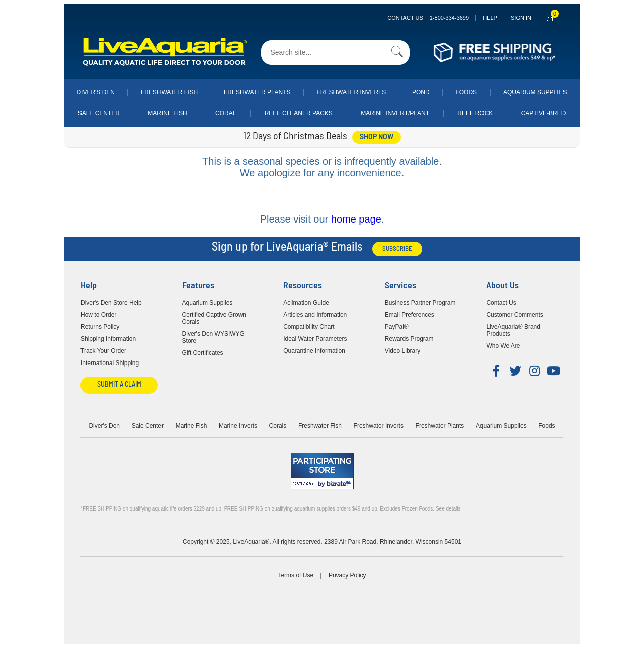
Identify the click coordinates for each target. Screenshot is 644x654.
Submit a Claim (119, 385)
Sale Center (99, 113)
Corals (278, 426)
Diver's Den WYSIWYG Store (213, 337)
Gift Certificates (203, 353)
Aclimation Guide (306, 303)
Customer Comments (514, 315)
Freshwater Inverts (351, 92)
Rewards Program (409, 339)
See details (448, 509)
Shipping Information (108, 339)
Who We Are (503, 346)
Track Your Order (103, 351)
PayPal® (397, 327)
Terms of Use (296, 575)
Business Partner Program (420, 303)
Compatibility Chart (309, 327)
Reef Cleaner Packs (299, 113)
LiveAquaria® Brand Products (513, 330)
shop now (377, 137)
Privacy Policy (347, 575)
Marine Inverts (238, 426)
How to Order (98, 315)
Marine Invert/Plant (395, 113)
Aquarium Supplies (535, 92)
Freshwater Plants (257, 92)
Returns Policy (100, 327)
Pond (421, 92)
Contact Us (428, 18)
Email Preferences (410, 315)
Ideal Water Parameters (315, 339)
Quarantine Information (314, 351)
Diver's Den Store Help (111, 303)
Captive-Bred (544, 113)
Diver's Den (96, 92)
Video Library (403, 351)
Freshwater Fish (169, 92)
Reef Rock (475, 113)
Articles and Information (315, 315)
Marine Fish (167, 113)
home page (356, 219)
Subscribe (397, 249)
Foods (466, 92)
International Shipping (110, 363)
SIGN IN (521, 18)
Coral (226, 113)
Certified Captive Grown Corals (214, 318)
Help (490, 18)
